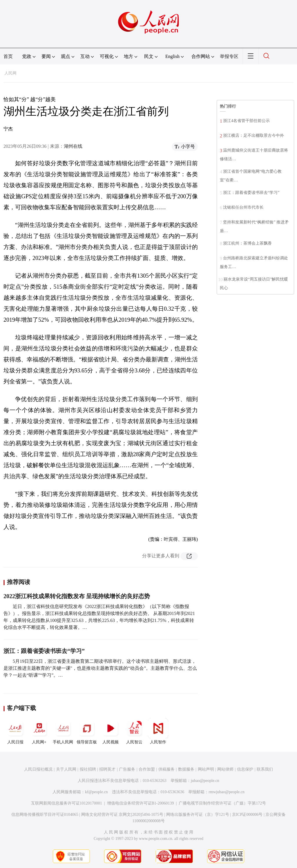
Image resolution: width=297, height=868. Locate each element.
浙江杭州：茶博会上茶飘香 (247, 243)
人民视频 (111, 731)
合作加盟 (147, 769)
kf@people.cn (96, 792)
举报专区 (229, 56)
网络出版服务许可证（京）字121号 (198, 815)
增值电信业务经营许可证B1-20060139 (141, 803)
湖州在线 (73, 146)
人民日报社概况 (38, 769)
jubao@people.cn (205, 781)
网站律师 (225, 769)
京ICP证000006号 (247, 815)
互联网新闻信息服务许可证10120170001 (67, 803)
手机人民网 (63, 731)
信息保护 (245, 769)
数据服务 (186, 769)
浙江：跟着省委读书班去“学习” (44, 651)
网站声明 (206, 769)
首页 (8, 56)
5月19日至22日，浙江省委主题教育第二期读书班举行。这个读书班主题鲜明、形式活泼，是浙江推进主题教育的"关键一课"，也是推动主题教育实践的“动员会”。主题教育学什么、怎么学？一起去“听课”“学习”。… (100, 668)
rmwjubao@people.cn (227, 792)
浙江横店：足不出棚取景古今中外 (253, 135)
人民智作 (158, 731)
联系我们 (265, 769)
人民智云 (134, 731)
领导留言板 (87, 731)
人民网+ (39, 731)
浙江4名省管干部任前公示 (246, 121)
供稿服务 (166, 769)
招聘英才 (107, 769)
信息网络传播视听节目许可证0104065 (45, 815)
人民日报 (15, 731)
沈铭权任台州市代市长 (243, 207)
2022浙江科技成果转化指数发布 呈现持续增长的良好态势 (77, 596)
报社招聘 (88, 769)
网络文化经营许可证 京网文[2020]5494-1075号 (122, 815)
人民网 (10, 73)
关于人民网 (66, 769)
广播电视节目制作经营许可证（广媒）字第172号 (222, 803)
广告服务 (127, 769)
